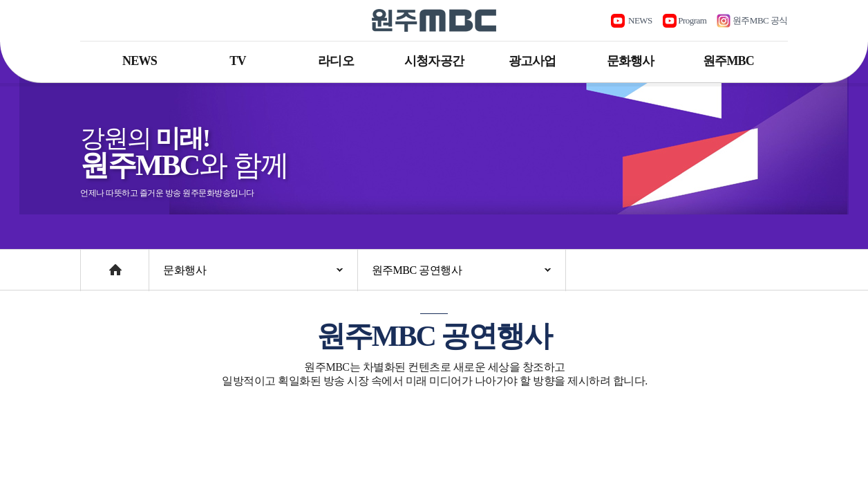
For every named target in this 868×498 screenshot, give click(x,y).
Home (94, 263)
